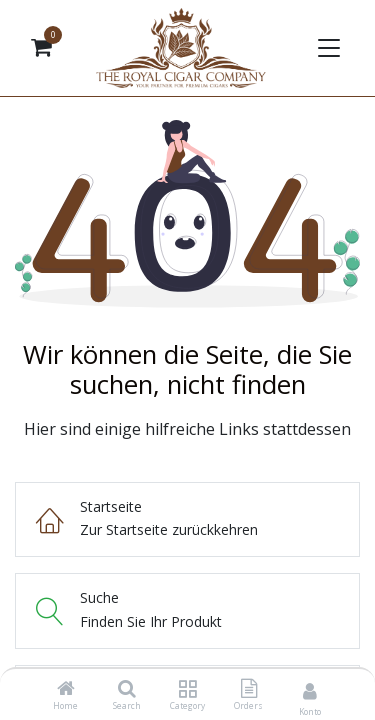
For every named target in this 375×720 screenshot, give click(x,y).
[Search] (127, 689)
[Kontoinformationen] (310, 690)
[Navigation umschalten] (327, 48)
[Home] (66, 689)
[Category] (187, 689)
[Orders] (249, 689)
